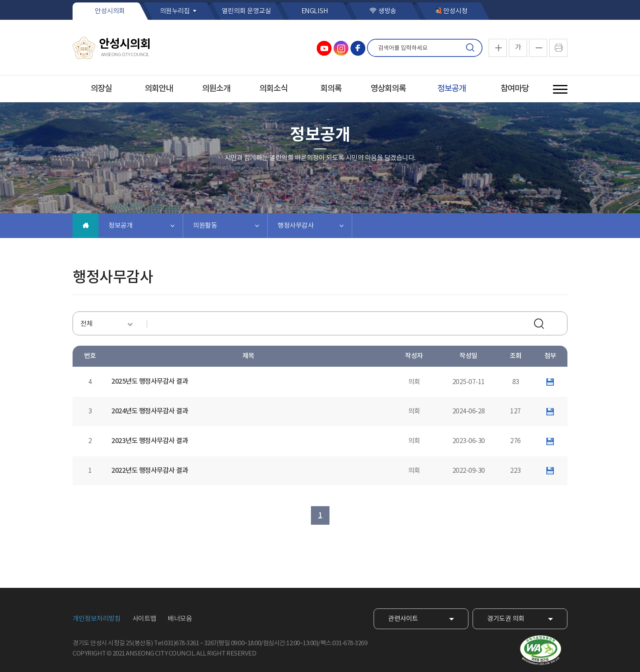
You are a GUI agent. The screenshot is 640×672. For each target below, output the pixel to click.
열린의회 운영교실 (247, 11)
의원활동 (205, 226)
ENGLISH (315, 11)
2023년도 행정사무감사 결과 (150, 441)
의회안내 (159, 89)
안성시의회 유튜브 (324, 48)
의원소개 (216, 89)
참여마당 (515, 89)
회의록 (331, 89)
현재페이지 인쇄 (558, 48)
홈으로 (86, 226)
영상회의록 (388, 89)
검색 (470, 48)
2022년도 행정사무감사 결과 (150, 471)
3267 (210, 643)
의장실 (101, 89)
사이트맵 (144, 619)
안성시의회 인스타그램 (341, 48)
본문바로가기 (0, 0)
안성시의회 (110, 11)
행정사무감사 (295, 226)
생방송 (387, 11)
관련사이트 (403, 619)
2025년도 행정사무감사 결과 (150, 382)
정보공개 (452, 89)
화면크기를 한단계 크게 (498, 48)
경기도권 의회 (506, 619)
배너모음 (180, 619)
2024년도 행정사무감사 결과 (150, 411)
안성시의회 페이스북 (358, 48)
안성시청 (455, 11)
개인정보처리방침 (96, 619)
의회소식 (273, 89)
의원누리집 (175, 11)
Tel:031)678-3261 (176, 643)
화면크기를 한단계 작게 (538, 48)
